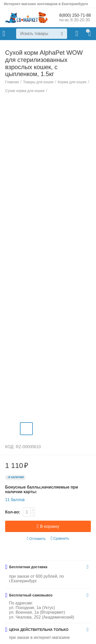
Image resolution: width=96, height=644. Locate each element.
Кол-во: (13, 512)
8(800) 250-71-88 (75, 15)
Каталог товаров (4, 34)
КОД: (10, 447)
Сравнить (60, 538)
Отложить (36, 539)
